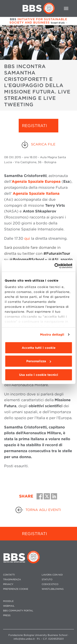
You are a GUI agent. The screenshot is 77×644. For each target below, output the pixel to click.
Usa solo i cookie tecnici (39, 375)
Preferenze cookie (16, 589)
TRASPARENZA (12, 580)
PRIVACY (8, 584)
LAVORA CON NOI (52, 575)
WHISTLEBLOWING (53, 589)
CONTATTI (9, 575)
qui (27, 238)
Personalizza (39, 361)
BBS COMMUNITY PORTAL (18, 611)
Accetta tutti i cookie (39, 348)
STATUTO (47, 580)
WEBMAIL (9, 606)
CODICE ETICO (50, 584)
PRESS (7, 615)
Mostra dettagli (52, 335)
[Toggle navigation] (66, 8)
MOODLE (8, 601)
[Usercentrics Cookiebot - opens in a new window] (55, 266)
